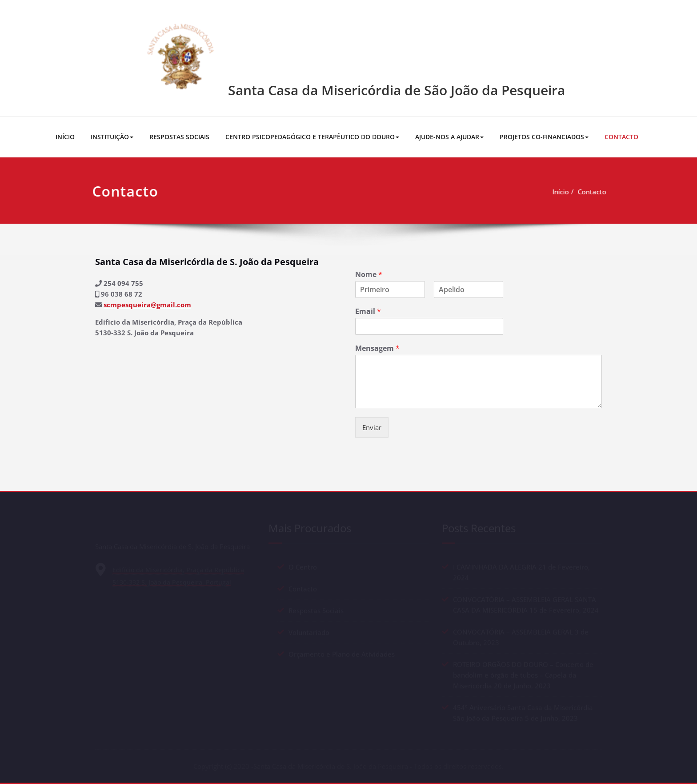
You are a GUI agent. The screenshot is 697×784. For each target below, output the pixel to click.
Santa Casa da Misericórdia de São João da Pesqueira (397, 90)
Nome (369, 275)
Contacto (575, 192)
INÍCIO (65, 137)
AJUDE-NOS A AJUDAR (449, 137)
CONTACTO (621, 137)
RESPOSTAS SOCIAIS (179, 137)
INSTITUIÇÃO (112, 137)
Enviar (372, 427)
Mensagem (377, 348)
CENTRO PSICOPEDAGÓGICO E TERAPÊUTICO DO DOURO (312, 137)
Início (543, 192)
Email (368, 312)
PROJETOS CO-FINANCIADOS (544, 137)
